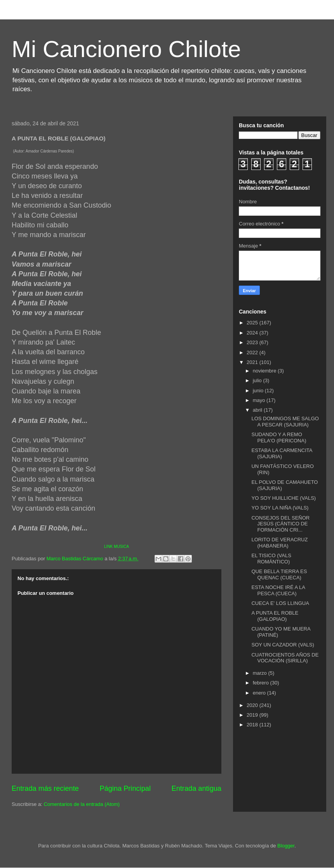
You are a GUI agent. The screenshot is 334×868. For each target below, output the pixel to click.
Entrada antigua (197, 788)
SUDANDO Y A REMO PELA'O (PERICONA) (279, 437)
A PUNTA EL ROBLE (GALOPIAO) (275, 616)
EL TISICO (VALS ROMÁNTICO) (271, 559)
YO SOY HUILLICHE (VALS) (284, 498)
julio (258, 380)
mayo (260, 400)
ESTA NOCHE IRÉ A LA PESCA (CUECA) (278, 590)
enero (260, 693)
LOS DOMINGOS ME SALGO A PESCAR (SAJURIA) (285, 422)
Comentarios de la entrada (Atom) (82, 804)
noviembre (265, 371)
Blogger (286, 846)
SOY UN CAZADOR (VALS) (283, 645)
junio (259, 391)
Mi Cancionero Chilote (126, 49)
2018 (253, 725)
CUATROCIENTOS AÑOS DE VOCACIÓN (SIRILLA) (285, 658)
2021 (253, 362)
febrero (262, 683)
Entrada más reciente (45, 788)
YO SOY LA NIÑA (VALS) (280, 508)
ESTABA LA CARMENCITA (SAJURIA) (282, 453)
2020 (253, 705)
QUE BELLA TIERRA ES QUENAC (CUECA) (279, 574)
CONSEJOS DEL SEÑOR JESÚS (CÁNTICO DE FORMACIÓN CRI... (280, 524)
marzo (261, 673)
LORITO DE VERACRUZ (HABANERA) (279, 543)
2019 (253, 715)
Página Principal (125, 788)
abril (258, 410)
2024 (253, 333)
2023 (253, 342)
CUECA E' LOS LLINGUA (280, 603)
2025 (253, 323)
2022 (253, 353)
